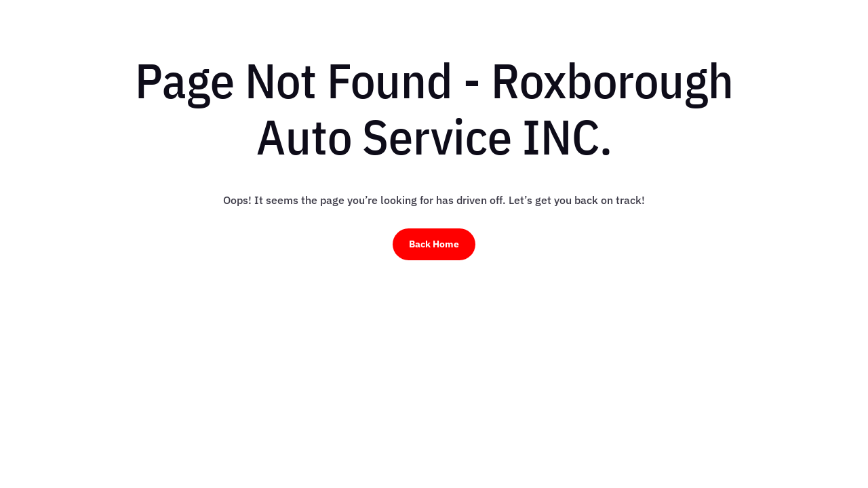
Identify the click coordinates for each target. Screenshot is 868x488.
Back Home (434, 244)
